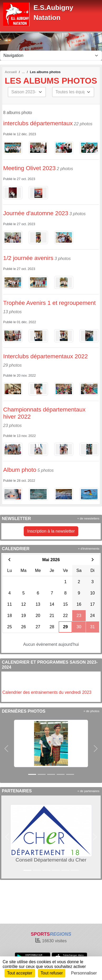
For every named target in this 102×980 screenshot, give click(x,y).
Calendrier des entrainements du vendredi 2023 (47, 692)
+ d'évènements (89, 549)
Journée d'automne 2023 (36, 213)
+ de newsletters (88, 518)
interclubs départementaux (38, 123)
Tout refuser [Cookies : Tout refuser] (52, 973)
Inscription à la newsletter (51, 531)
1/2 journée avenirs (28, 258)
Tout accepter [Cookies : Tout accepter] (20, 973)
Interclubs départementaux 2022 (45, 356)
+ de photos (91, 711)
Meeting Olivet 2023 (29, 168)
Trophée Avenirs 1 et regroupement (50, 303)
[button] (6, 749)
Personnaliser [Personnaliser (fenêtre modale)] (84, 973)
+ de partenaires (88, 791)
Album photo (20, 470)
